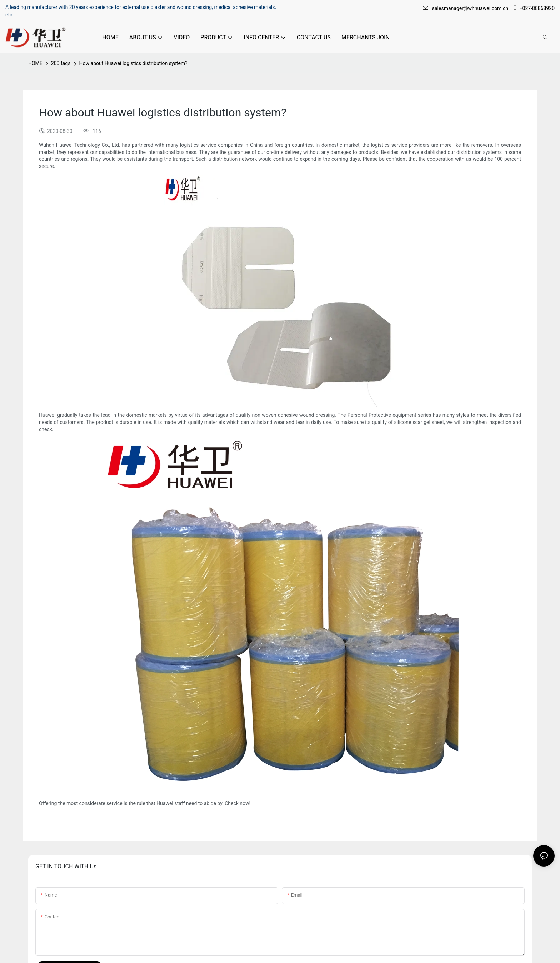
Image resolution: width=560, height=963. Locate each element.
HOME (35, 63)
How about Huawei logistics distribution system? (133, 63)
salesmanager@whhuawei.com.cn (466, 8)
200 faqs (61, 63)
